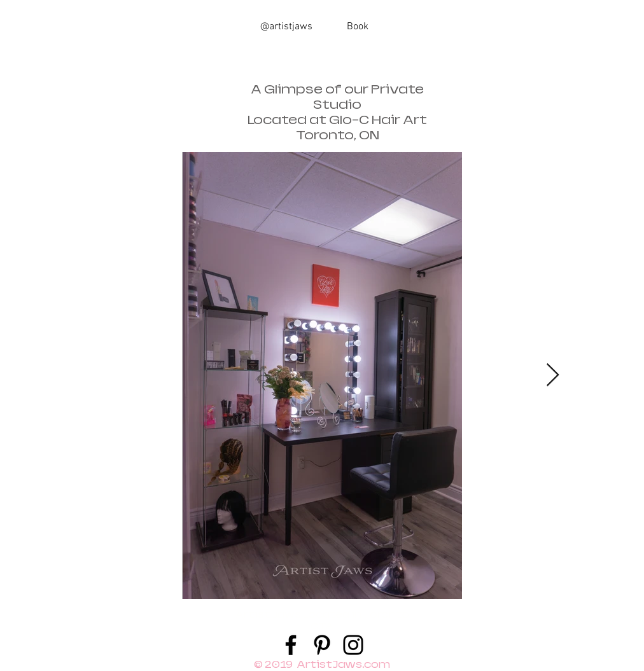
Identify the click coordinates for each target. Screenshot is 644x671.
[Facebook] (291, 645)
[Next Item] (553, 376)
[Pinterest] (322, 645)
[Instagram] (353, 645)
